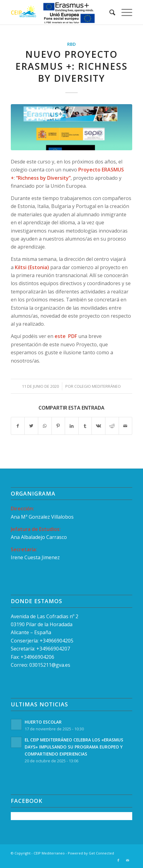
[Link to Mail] (128, 860)
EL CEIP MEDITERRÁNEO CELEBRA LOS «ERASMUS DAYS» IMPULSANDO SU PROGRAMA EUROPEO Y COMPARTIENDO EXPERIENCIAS (74, 747)
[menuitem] (109, 12)
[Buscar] (109, 12)
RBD (71, 44)
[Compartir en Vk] (98, 426)
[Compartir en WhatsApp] (45, 426)
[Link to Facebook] (118, 860)
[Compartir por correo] (126, 426)
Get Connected (101, 853)
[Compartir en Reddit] (112, 426)
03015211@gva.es (50, 665)
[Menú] (124, 12)
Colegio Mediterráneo (98, 386)
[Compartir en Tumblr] (85, 426)
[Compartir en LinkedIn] (72, 426)
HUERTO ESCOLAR (43, 722)
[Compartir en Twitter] (31, 426)
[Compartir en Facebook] (18, 426)
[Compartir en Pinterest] (58, 426)
